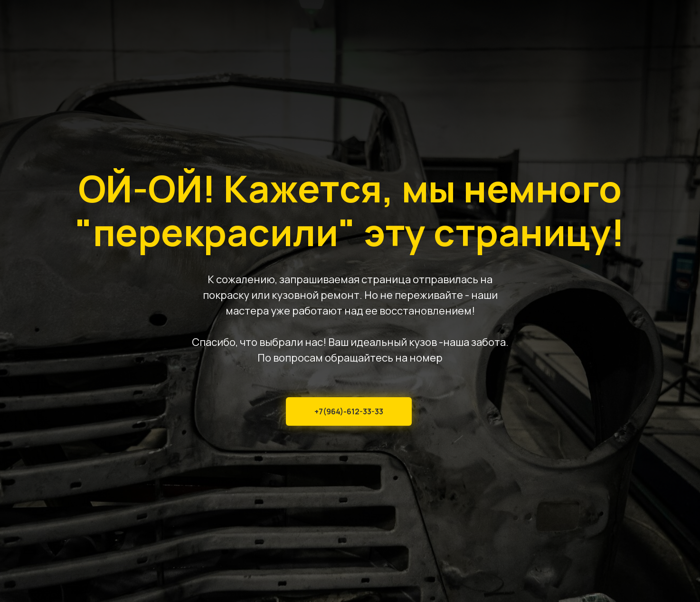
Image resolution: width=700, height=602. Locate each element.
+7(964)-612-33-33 (349, 411)
